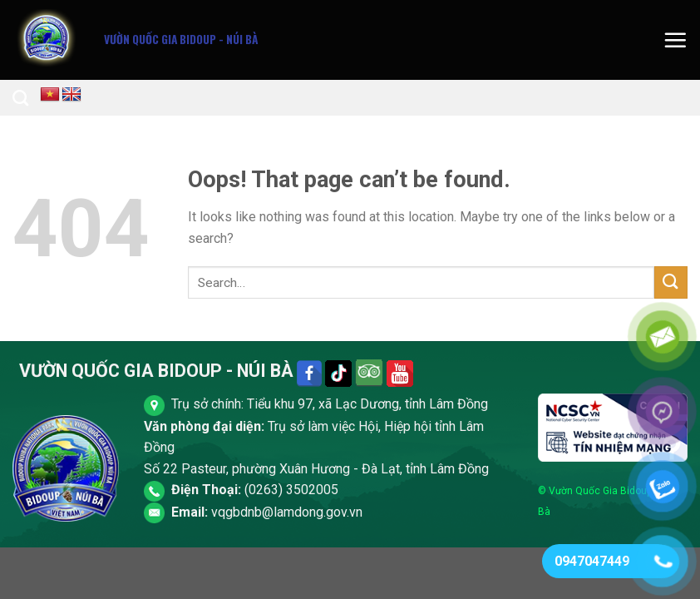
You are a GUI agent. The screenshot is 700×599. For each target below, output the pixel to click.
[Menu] (675, 40)
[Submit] (671, 282)
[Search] (20, 98)
